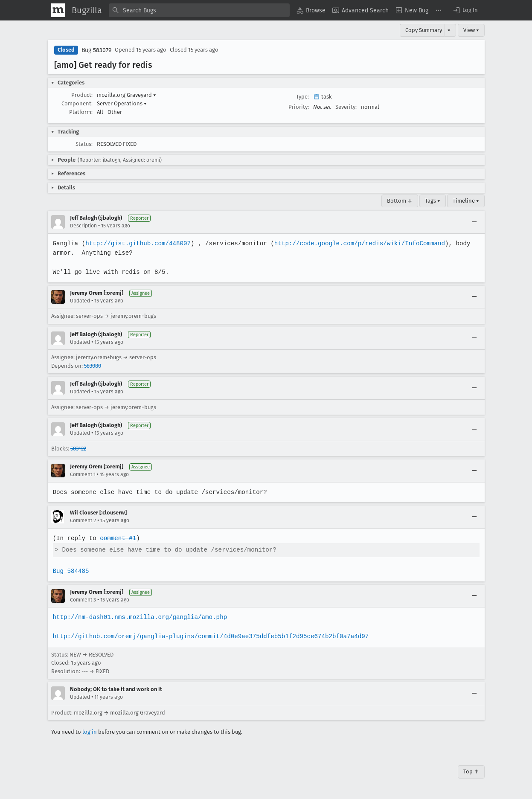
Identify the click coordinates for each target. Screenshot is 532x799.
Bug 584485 (71, 571)
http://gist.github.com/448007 (137, 243)
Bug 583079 (96, 50)
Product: (82, 95)
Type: (302, 97)
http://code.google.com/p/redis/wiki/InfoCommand (355, 243)
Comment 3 (83, 600)
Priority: (299, 107)
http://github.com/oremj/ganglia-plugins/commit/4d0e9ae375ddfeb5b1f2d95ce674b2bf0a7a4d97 (209, 636)
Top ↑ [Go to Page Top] (471, 771)
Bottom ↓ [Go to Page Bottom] (400, 201)
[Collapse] (474, 222)
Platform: (81, 112)
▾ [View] (449, 30)
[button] (465, 10)
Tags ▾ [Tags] (433, 201)
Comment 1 (83, 474)
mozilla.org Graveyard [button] (126, 95)
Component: (77, 103)
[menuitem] (311, 10)
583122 (78, 449)
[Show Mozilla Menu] (58, 10)
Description (83, 226)
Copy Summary (424, 30)
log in (90, 732)
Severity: (346, 107)
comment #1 (117, 538)
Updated (80, 301)
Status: (84, 144)
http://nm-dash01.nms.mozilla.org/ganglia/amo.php (139, 617)
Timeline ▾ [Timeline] (466, 201)
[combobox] (199, 10)
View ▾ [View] (471, 30)
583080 (93, 366)
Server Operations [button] (122, 103)
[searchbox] (199, 10)
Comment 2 (83, 520)
